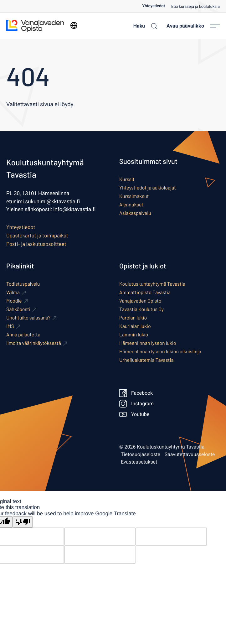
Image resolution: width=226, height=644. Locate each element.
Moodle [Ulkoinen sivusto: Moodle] (14, 301)
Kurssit (127, 179)
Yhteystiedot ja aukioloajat (148, 188)
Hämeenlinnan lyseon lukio (148, 343)
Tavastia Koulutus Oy (141, 309)
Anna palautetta (23, 335)
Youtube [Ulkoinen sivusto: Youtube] (134, 414)
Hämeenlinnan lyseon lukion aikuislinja (160, 352)
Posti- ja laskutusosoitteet (36, 244)
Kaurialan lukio (135, 326)
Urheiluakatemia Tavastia (146, 360)
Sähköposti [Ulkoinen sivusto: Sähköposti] (18, 309)
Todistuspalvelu (23, 284)
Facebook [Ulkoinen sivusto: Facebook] (136, 393)
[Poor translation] (23, 522)
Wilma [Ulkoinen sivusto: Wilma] (13, 292)
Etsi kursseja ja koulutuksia (195, 7)
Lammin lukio (134, 335)
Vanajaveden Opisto (140, 301)
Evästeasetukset (139, 462)
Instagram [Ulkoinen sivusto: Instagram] (136, 404)
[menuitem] (157, 6)
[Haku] (144, 26)
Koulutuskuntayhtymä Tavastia (152, 284)
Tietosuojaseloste (141, 454)
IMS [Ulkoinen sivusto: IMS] (10, 326)
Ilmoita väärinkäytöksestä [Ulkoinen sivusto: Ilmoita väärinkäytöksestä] (34, 343)
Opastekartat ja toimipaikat (37, 236)
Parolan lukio (133, 318)
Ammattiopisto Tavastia (145, 292)
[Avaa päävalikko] (193, 26)
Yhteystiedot (154, 6)
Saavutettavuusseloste (190, 454)
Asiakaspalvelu (135, 213)
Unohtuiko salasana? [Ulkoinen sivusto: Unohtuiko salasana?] (28, 318)
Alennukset (131, 205)
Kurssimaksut (134, 196)
